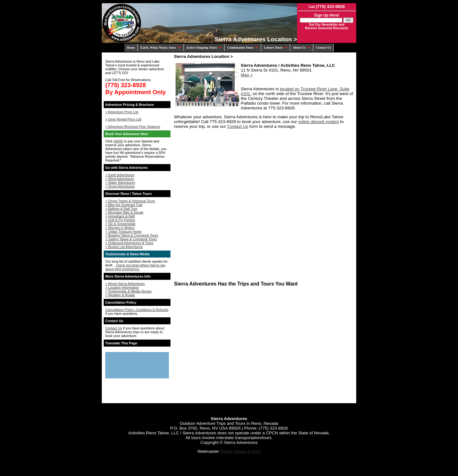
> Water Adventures (120, 183)
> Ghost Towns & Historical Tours (130, 201)
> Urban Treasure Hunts (123, 231)
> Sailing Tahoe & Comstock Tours (131, 239)
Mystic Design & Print (240, 451)
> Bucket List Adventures (124, 247)
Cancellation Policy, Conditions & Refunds (137, 310)
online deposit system (318, 122)
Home (131, 48)
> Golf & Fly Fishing (120, 220)
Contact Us (323, 48)
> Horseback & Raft (120, 216)
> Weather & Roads (120, 295)
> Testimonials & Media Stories (128, 291)
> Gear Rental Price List (123, 119)
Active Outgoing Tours (204, 48)
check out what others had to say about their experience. (135, 267)
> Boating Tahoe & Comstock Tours (132, 235)
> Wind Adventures (120, 179)
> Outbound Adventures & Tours (129, 243)
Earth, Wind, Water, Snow (160, 48)
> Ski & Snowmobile (120, 224)
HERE (118, 141)
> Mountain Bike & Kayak (124, 212)
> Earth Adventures (120, 175)
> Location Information (122, 287)
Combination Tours (243, 48)
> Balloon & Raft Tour (121, 209)
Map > (247, 75)
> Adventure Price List (122, 112)
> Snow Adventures (120, 186)
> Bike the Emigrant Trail (124, 205)
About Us (301, 48)
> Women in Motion (120, 228)
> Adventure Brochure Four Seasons (133, 127)
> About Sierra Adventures (125, 284)
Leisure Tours (275, 48)
